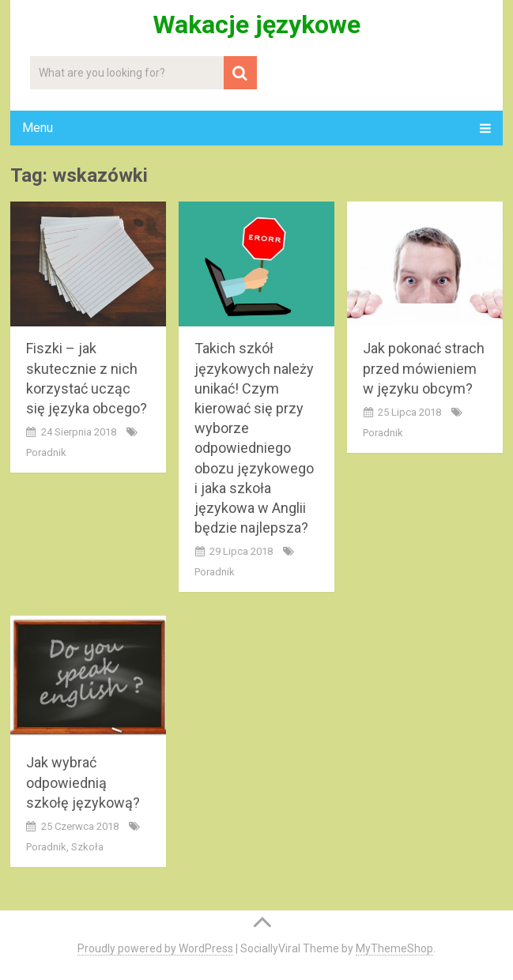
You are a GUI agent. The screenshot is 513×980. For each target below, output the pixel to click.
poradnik (46, 452)
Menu (38, 128)
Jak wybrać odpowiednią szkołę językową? (83, 782)
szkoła (87, 847)
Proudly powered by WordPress (155, 948)
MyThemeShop (394, 948)
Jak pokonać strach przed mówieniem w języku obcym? (424, 368)
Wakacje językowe (256, 24)
